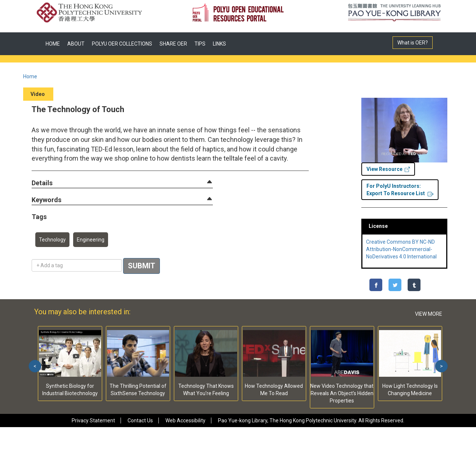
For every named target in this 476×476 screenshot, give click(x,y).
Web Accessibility (185, 420)
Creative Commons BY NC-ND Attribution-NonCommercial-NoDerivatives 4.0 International (401, 249)
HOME (53, 44)
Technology (52, 240)
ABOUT (76, 44)
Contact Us (140, 420)
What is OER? (413, 43)
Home (30, 76)
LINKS (219, 44)
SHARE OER (173, 44)
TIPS (200, 44)
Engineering (91, 240)
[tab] (122, 183)
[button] (42, 183)
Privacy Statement (93, 420)
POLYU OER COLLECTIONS (122, 44)
